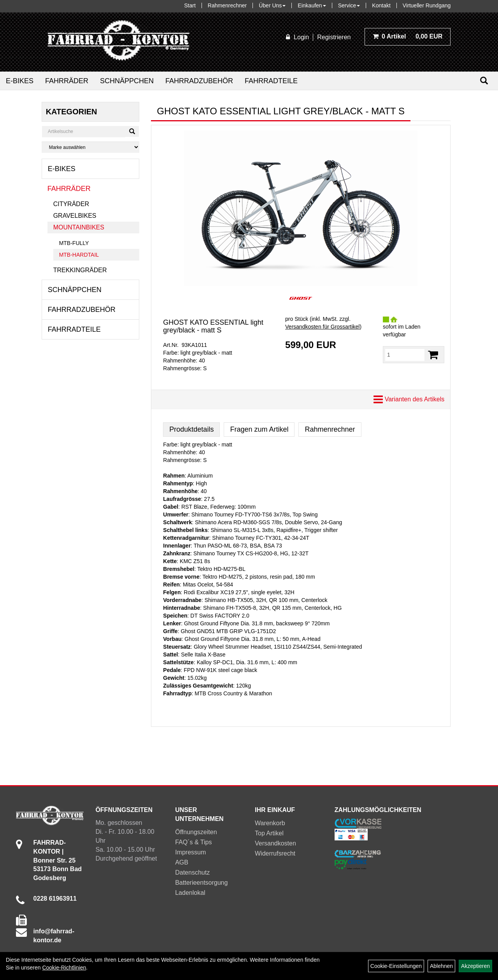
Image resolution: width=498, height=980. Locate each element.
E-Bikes (20, 81)
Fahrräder (67, 81)
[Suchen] (484, 81)
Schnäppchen (127, 81)
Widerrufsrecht (275, 853)
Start (190, 5)
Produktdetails (191, 429)
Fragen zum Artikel (259, 429)
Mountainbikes (79, 227)
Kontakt (381, 5)
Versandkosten (275, 843)
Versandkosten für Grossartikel (322, 327)
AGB (182, 862)
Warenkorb (270, 823)
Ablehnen (441, 966)
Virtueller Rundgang (427, 5)
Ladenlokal (190, 893)
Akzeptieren (475, 966)
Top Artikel (269, 833)
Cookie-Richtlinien (64, 968)
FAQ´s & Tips (193, 842)
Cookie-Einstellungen (396, 966)
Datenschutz (192, 872)
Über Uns (272, 5)
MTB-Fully (74, 243)
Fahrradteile (271, 81)
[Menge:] (405, 355)
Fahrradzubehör (199, 81)
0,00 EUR (408, 36)
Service (349, 5)
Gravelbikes (75, 216)
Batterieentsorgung (201, 883)
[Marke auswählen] (91, 147)
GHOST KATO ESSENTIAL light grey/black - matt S (213, 326)
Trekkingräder (80, 270)
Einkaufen (312, 5)
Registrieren (334, 37)
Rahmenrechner (227, 5)
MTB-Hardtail (79, 255)
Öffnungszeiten (196, 832)
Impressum (190, 852)
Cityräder (71, 204)
